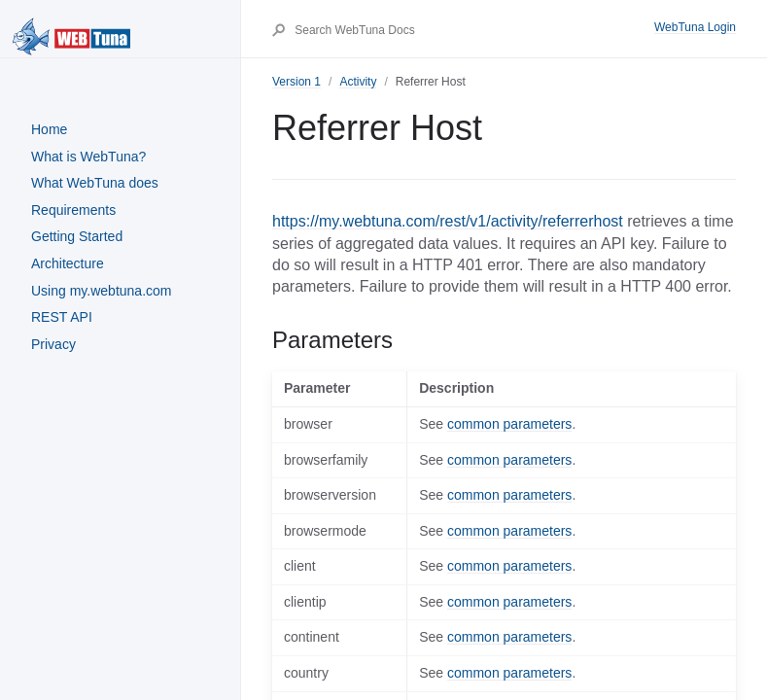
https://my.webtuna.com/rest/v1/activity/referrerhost (448, 221)
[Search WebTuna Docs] (473, 30)
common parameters (509, 424)
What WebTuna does (95, 183)
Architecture (68, 263)
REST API (62, 317)
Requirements (73, 210)
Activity (358, 82)
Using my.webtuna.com (101, 291)
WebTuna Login (695, 27)
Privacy (53, 344)
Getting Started (77, 236)
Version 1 (296, 82)
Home (49, 129)
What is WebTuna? (88, 157)
